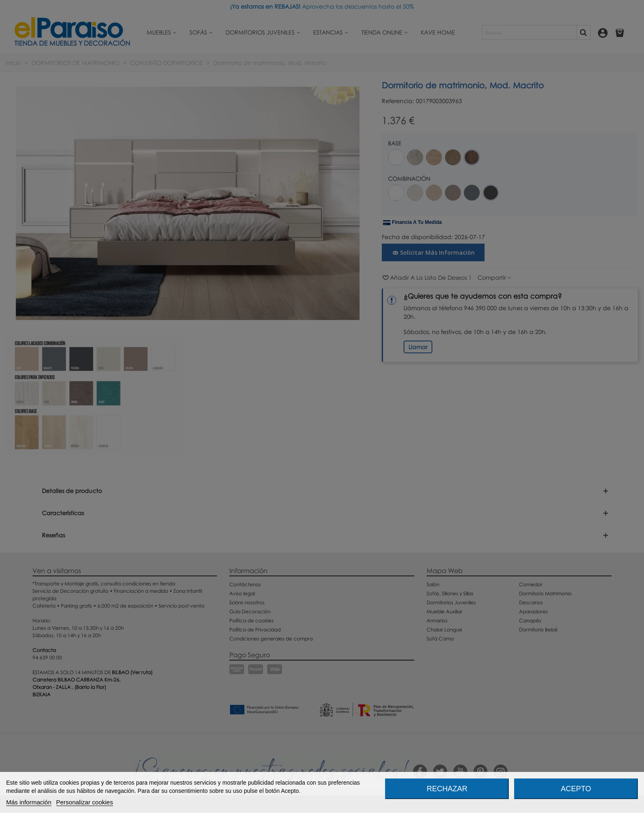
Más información (29, 802)
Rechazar (447, 789)
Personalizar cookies (85, 802)
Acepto (576, 789)
